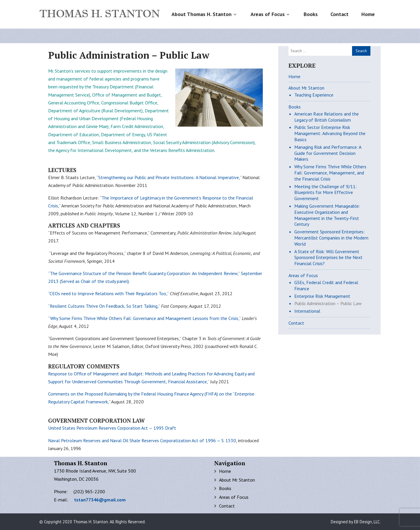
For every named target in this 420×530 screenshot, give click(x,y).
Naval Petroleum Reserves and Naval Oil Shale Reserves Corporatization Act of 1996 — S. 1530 (142, 440)
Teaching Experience (314, 95)
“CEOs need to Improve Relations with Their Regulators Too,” (108, 293)
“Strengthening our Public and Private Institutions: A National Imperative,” (169, 177)
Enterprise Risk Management (322, 296)
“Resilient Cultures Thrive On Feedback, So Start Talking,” (104, 306)
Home (368, 14)
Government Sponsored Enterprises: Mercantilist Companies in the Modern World (331, 238)
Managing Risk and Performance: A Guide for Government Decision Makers (328, 153)
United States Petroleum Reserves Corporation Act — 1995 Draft (112, 428)
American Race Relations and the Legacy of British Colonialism (327, 117)
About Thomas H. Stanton (205, 14)
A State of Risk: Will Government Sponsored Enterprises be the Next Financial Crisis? (328, 258)
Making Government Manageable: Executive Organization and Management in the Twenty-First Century (327, 215)
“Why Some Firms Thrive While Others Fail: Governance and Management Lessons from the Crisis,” (144, 318)
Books (311, 14)
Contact (339, 14)
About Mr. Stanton (306, 88)
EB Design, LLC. (367, 522)
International (307, 311)
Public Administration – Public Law (328, 303)
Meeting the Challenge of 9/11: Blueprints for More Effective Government (325, 193)
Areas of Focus (271, 14)
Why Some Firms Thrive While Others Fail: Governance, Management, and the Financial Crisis (330, 173)
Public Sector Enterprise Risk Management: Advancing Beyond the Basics (330, 133)
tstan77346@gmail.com (100, 500)
